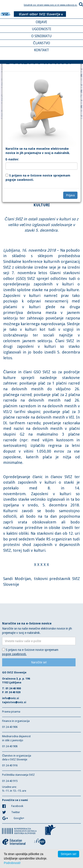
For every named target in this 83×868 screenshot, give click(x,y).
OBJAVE (41, 22)
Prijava (70, 195)
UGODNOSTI (41, 29)
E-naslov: (12, 159)
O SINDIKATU (41, 36)
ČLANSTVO (41, 43)
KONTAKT (41, 50)
